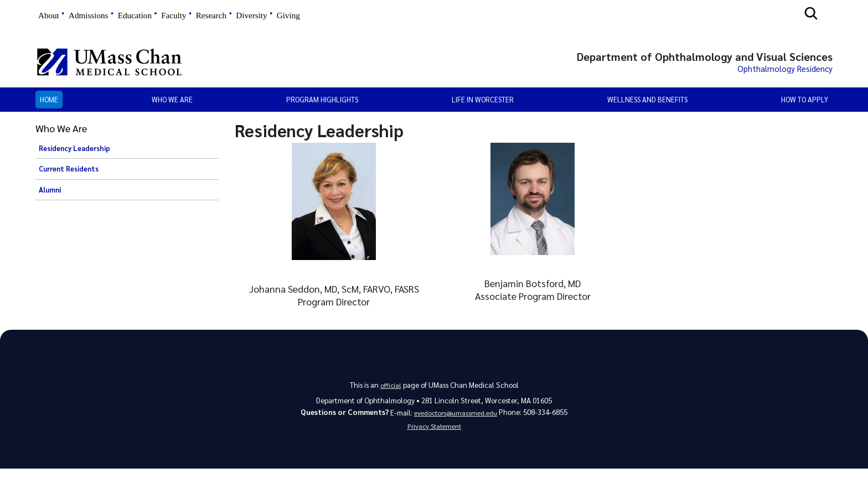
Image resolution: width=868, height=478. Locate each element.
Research (211, 15)
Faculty (174, 15)
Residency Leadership (74, 152)
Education (135, 15)
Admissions (88, 15)
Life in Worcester (483, 103)
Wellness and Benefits (647, 103)
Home (49, 103)
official (391, 389)
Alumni (50, 194)
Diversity (251, 15)
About (49, 15)
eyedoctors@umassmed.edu (456, 417)
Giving (288, 15)
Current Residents (69, 173)
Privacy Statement (434, 433)
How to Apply (805, 103)
